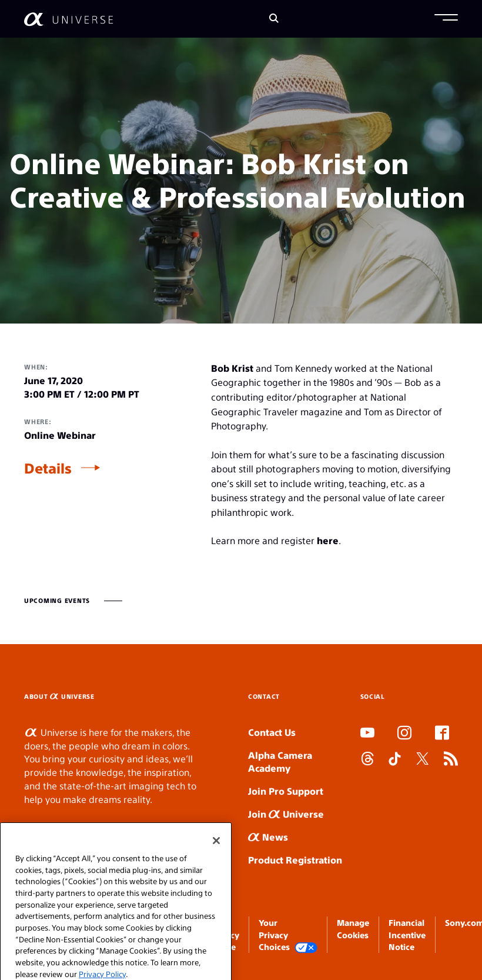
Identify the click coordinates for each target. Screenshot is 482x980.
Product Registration (295, 860)
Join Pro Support (286, 791)
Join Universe (286, 814)
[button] (446, 19)
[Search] (274, 19)
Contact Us (272, 732)
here (328, 540)
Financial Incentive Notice (407, 934)
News (268, 837)
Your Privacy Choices (288, 935)
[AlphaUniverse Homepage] (68, 19)
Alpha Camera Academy (280, 762)
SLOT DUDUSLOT (364, 786)
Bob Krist (232, 368)
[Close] (216, 861)
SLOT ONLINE (363, 799)
